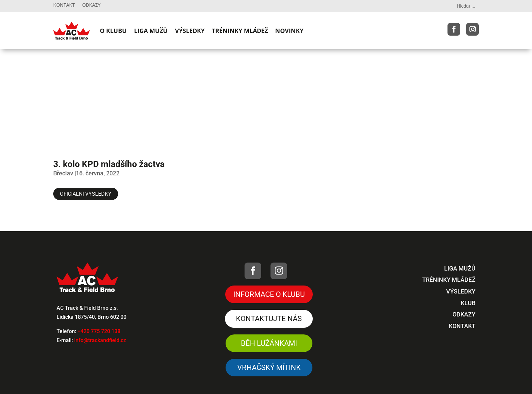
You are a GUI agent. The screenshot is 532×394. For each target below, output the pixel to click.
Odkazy (91, 5)
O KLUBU (113, 31)
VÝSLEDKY (190, 31)
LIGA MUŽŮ (151, 31)
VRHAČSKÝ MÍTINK (269, 368)
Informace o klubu (269, 294)
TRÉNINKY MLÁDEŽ (240, 31)
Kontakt (64, 5)
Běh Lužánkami (269, 343)
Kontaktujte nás (269, 319)
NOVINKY (289, 31)
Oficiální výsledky (86, 194)
